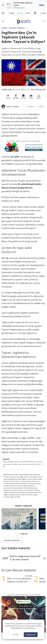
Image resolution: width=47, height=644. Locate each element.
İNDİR (42, 5)
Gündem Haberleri (17, 28)
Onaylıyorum (31, 635)
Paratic (4, 28)
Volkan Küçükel (13, 107)
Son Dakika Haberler (16, 548)
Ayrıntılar (15, 635)
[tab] (20, 534)
